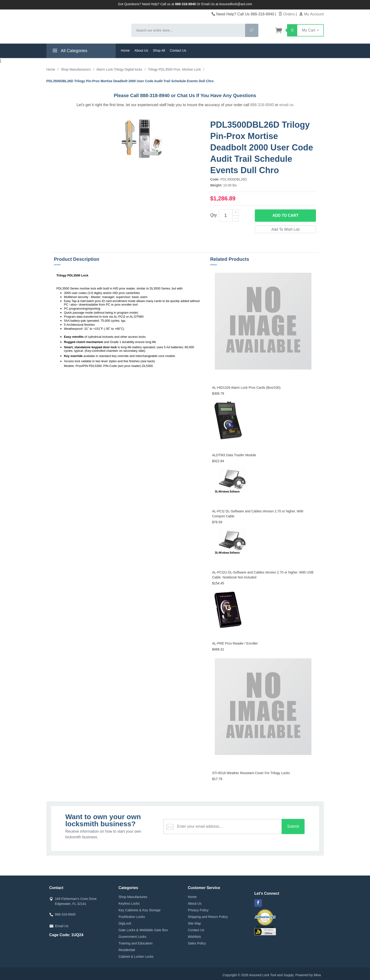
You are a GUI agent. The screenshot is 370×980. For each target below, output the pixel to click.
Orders (287, 14)
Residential (127, 950)
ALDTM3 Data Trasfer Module (234, 455)
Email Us (62, 926)
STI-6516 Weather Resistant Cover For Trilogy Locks (251, 773)
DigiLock (125, 923)
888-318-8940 (262, 105)
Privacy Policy (198, 910)
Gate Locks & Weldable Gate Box (143, 930)
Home (125, 50)
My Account (311, 14)
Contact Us (178, 50)
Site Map (194, 923)
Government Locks (132, 937)
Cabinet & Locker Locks (136, 957)
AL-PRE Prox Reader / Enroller (235, 643)
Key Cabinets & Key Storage (139, 910)
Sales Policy (197, 943)
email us (287, 105)
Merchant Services (265, 927)
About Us (141, 50)
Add (285, 216)
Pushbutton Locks (132, 917)
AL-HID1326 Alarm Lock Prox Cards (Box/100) (246, 388)
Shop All (159, 50)
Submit (293, 826)
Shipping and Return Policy (208, 917)
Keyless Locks (129, 903)
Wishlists (194, 937)
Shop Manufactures (133, 897)
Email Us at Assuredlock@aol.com (227, 4)
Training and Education (135, 943)
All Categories (69, 51)
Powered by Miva (308, 975)
